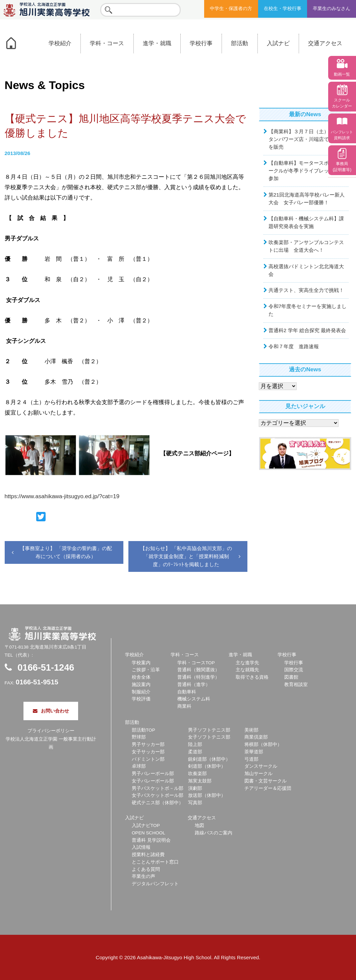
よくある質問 (146, 869)
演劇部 (195, 788)
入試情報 (141, 847)
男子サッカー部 (148, 744)
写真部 (195, 803)
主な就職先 (247, 670)
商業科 (184, 706)
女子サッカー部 (148, 752)
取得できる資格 (252, 677)
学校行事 (201, 43)
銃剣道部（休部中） (209, 759)
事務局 (342, 167)
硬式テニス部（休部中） (158, 803)
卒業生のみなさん (332, 9)
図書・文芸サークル (265, 781)
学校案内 (141, 663)
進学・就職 (157, 43)
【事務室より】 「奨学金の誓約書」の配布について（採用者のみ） (66, 552)
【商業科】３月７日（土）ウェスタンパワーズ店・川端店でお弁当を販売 (306, 139)
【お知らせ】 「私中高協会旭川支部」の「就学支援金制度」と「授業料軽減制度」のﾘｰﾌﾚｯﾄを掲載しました (186, 556)
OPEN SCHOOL (149, 833)
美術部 (251, 730)
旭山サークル (258, 774)
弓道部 (251, 759)
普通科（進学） (194, 685)
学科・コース (107, 43)
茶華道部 (254, 752)
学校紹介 (60, 43)
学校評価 (141, 699)
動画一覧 (342, 74)
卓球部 (139, 766)
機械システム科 (194, 699)
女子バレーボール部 (153, 781)
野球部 (139, 737)
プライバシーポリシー (51, 731)
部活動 (240, 43)
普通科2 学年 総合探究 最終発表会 (307, 330)
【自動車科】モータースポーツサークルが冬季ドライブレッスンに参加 (306, 171)
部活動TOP (143, 730)
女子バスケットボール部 (158, 795)
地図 (199, 825)
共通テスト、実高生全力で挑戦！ (306, 290)
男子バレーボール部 (153, 774)
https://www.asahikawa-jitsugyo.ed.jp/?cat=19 (62, 496)
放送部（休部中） (207, 795)
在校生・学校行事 (283, 9)
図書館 (291, 677)
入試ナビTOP (146, 825)
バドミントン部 (148, 759)
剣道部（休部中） (207, 766)
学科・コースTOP (196, 663)
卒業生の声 (143, 876)
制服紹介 (141, 692)
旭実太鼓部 (200, 781)
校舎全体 (141, 677)
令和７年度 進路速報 (294, 346)
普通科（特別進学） (198, 677)
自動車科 (187, 692)
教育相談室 (296, 685)
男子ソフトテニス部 (209, 730)
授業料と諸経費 (148, 855)
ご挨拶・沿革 (146, 670)
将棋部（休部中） (263, 744)
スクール (342, 103)
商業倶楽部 (256, 737)
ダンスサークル (261, 766)
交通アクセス (325, 43)
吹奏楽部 (197, 774)
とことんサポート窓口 (155, 862)
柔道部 (195, 752)
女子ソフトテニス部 (209, 737)
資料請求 (342, 135)
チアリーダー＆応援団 (268, 788)
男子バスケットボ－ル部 (158, 788)
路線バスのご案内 (214, 833)
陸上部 (195, 744)
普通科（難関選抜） (198, 670)
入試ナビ (278, 43)
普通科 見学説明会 (151, 840)
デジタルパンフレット (155, 884)
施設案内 (141, 685)
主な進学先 (247, 663)
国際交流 (294, 670)
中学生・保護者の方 (231, 9)
